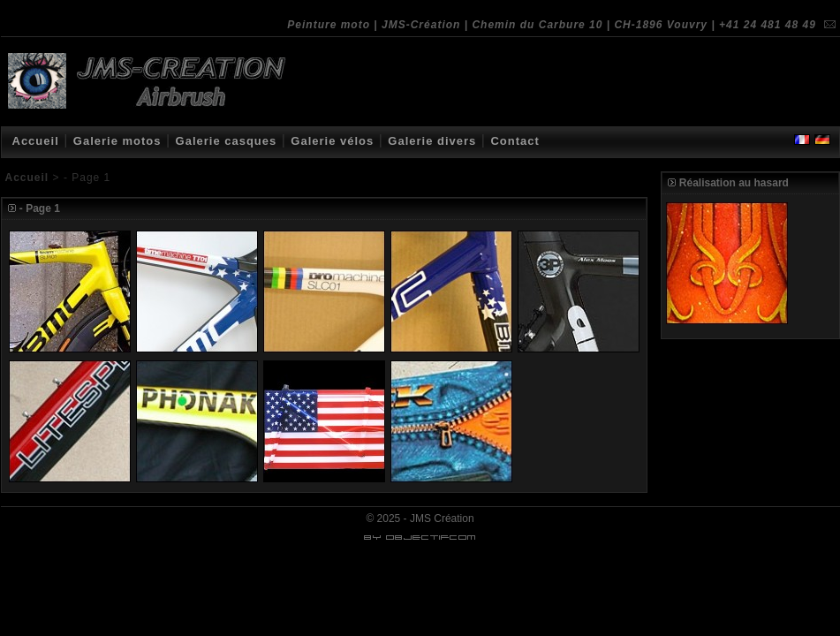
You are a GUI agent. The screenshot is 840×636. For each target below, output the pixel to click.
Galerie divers (432, 141)
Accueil (36, 141)
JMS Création (442, 519)
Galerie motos (117, 141)
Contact (515, 141)
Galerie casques (227, 141)
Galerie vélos (332, 141)
